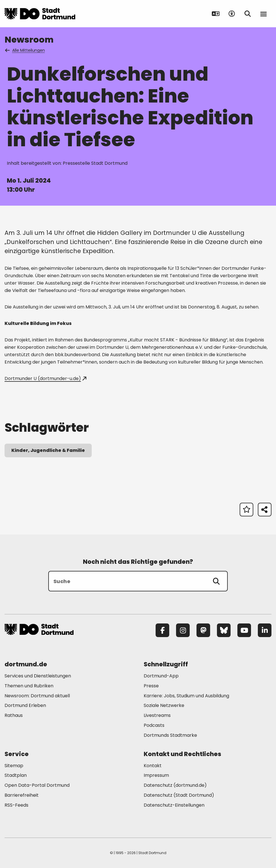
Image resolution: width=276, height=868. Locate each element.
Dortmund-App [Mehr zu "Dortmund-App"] (161, 676)
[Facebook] (162, 630)
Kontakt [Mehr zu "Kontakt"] (153, 766)
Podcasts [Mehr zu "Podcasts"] (154, 725)
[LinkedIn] (265, 630)
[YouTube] (244, 630)
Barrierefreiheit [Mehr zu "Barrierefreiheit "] (22, 795)
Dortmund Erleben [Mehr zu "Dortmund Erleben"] (25, 705)
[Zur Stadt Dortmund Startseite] (40, 14)
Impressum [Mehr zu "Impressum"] (156, 775)
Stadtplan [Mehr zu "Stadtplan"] (16, 775)
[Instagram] (183, 630)
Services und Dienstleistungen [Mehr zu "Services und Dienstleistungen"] (38, 676)
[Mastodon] (203, 630)
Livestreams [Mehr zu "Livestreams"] (157, 715)
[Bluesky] (224, 630)
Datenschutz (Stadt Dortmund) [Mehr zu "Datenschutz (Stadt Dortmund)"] (179, 795)
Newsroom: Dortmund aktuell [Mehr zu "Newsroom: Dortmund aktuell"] (37, 696)
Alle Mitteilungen (25, 50)
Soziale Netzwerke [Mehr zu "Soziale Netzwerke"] (164, 705)
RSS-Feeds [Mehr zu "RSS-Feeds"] (16, 805)
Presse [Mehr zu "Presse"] (151, 686)
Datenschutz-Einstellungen (174, 805)
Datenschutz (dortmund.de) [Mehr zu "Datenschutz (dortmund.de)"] (175, 785)
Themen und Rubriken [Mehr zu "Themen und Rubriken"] (29, 686)
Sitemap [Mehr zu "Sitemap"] (14, 766)
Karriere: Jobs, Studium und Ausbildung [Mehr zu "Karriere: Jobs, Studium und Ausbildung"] (186, 696)
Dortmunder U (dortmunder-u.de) (45, 378)
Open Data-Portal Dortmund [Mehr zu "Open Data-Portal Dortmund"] (37, 785)
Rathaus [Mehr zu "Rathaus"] (14, 715)
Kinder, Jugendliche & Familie (48, 450)
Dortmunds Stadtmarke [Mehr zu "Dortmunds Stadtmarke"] (170, 735)
